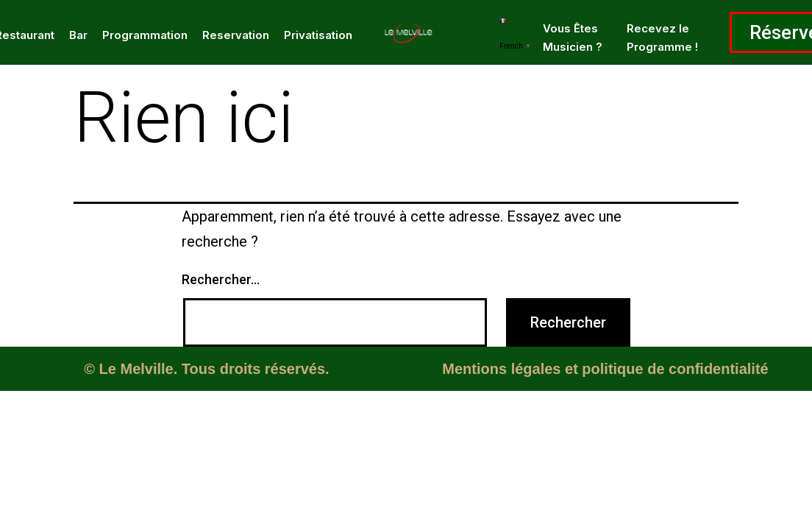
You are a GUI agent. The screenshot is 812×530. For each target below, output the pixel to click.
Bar (78, 35)
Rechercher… (221, 279)
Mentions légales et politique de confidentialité (605, 369)
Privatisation (318, 35)
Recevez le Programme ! (662, 38)
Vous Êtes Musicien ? (573, 38)
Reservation (236, 35)
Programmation (145, 35)
